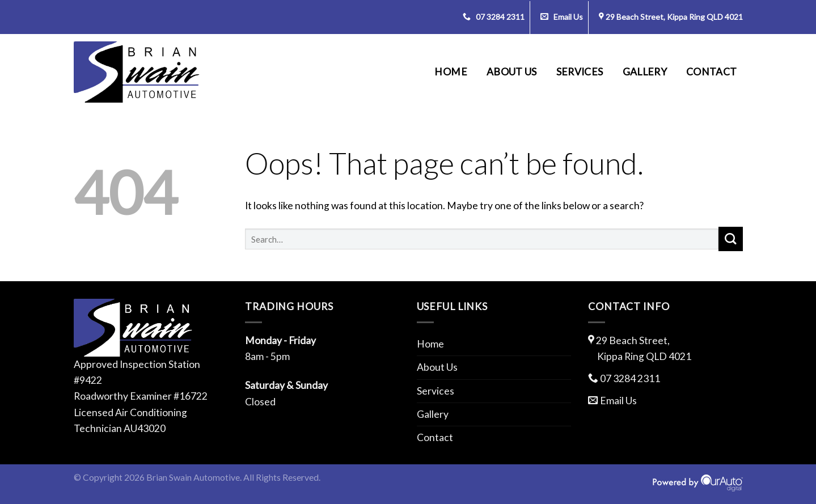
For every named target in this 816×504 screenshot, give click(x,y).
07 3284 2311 (494, 17)
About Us (512, 72)
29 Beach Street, (665, 350)
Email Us (562, 17)
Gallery (645, 72)
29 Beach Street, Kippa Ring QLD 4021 (674, 17)
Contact (711, 72)
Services (580, 72)
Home (451, 72)
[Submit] (731, 239)
